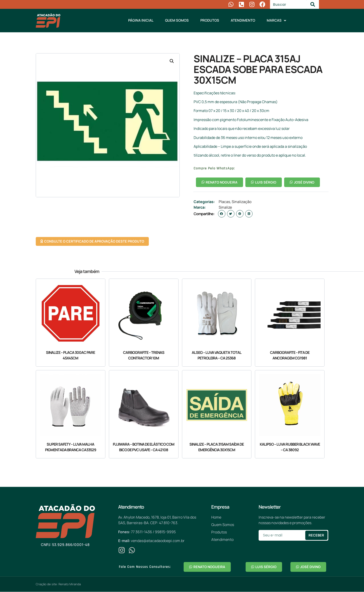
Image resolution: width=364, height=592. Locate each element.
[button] (172, 61)
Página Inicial (141, 20)
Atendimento (243, 20)
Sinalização (242, 202)
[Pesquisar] (313, 4)
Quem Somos (177, 20)
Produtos (210, 20)
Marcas (276, 21)
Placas (224, 202)
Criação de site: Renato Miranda (58, 584)
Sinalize (225, 207)
